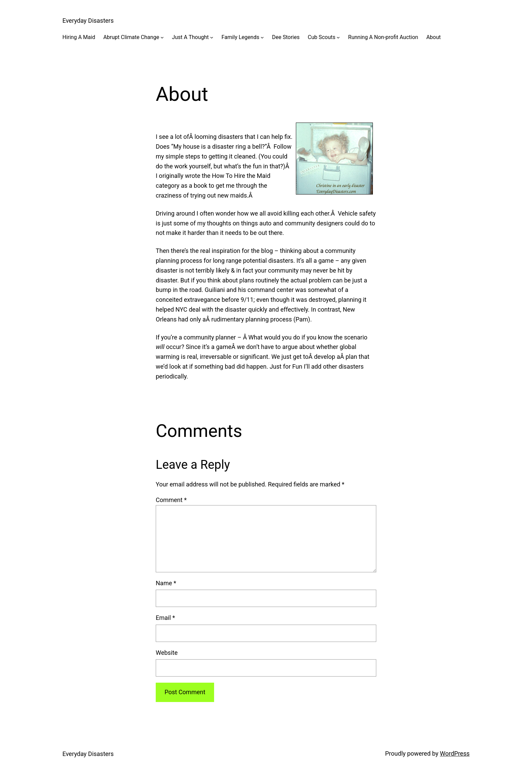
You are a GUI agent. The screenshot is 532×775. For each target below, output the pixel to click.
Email (165, 618)
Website (167, 653)
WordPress (455, 753)
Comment (171, 500)
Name (166, 583)
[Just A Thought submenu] (212, 37)
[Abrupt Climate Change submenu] (162, 37)
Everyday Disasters (88, 21)
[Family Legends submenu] (262, 37)
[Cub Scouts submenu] (338, 37)
